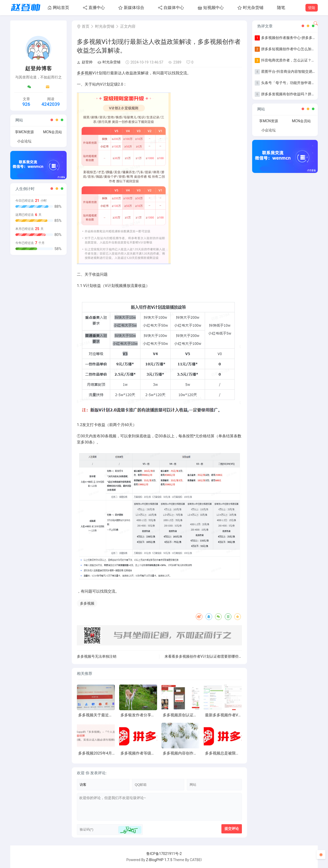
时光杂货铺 (250, 8)
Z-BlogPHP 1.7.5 (159, 860)
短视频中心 (211, 8)
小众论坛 (24, 141)
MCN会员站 (52, 132)
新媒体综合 (131, 8)
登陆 (312, 8)
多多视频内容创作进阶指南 (186, 753)
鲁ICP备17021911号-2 (164, 854)
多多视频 (85, 73)
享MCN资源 (24, 132)
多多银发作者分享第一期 (142, 715)
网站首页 (58, 8)
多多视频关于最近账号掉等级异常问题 (111, 715)
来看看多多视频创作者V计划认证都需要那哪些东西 (205, 656)
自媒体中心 (171, 8)
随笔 (281, 8)
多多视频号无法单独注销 (97, 656)
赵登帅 (85, 62)
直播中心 (94, 8)
